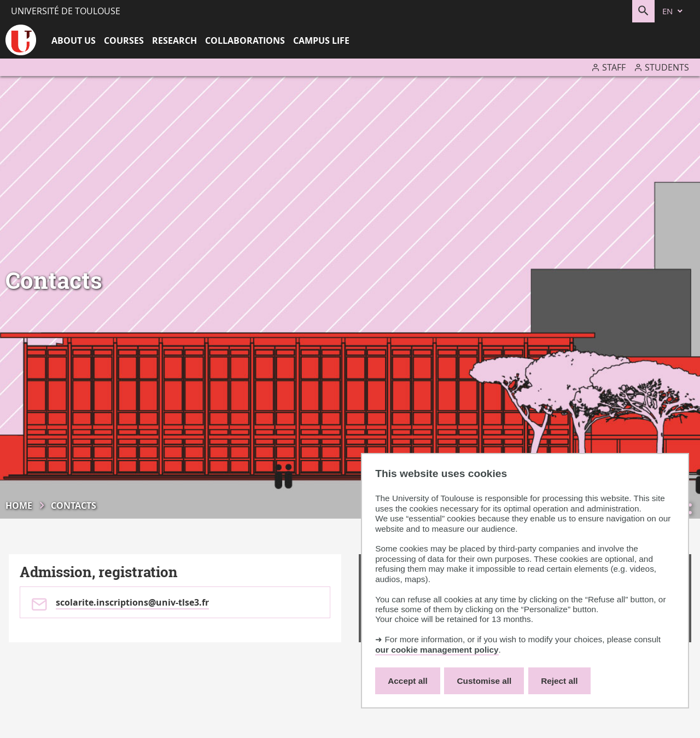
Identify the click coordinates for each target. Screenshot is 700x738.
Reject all (559, 681)
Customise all (485, 681)
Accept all (408, 681)
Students (667, 67)
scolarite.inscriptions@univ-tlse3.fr (132, 602)
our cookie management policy (437, 650)
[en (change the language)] (673, 11)
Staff (614, 67)
